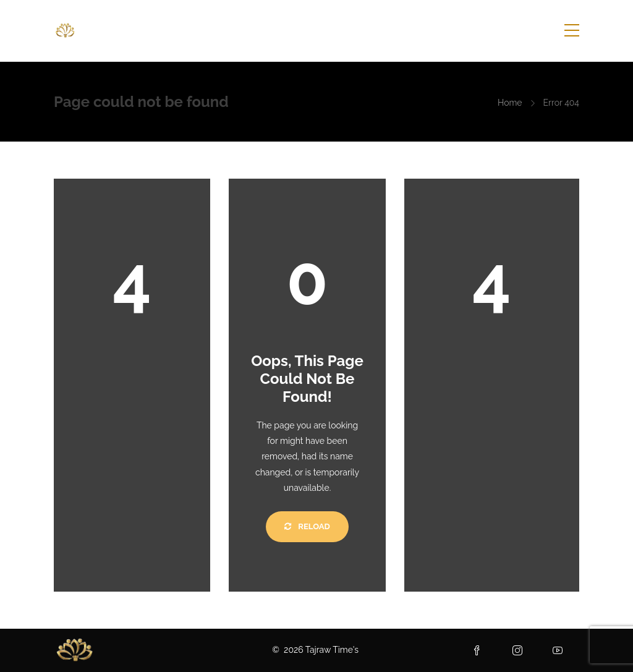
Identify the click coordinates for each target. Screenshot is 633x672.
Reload (307, 526)
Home (510, 103)
